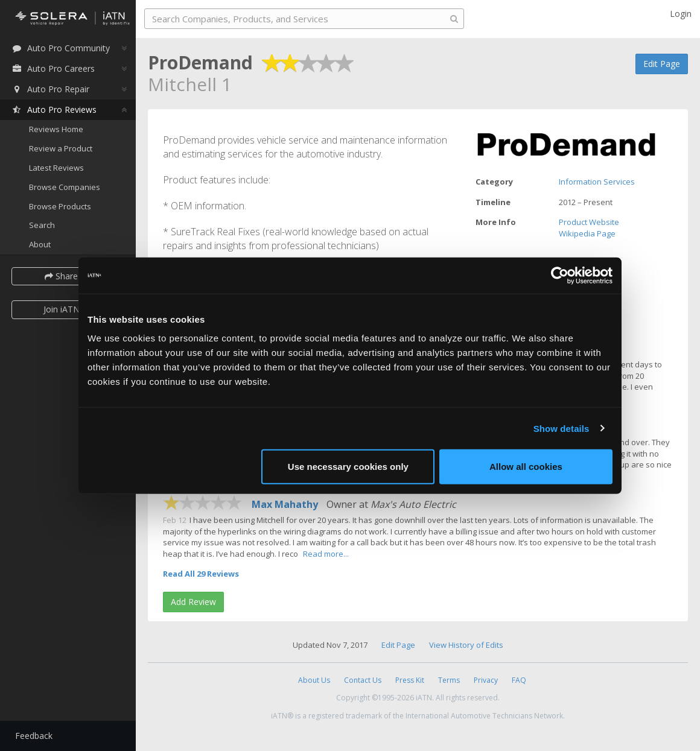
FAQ (519, 680)
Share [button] (62, 276)
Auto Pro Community (61, 48)
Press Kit (410, 680)
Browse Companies (65, 187)
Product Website (589, 222)
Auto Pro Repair (50, 89)
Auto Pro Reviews (54, 109)
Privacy (486, 680)
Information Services (597, 182)
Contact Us (363, 680)
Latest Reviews (56, 168)
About (40, 244)
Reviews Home (56, 129)
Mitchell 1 (190, 84)
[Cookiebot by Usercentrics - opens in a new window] (560, 275)
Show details (562, 428)
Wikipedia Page (587, 233)
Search (42, 225)
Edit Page (662, 64)
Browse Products (60, 206)
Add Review (193, 602)
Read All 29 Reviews (201, 574)
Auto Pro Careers (53, 68)
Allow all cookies (526, 467)
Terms (449, 680)
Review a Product (61, 148)
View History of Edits (466, 645)
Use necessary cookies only (348, 467)
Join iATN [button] (62, 309)
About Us (314, 680)
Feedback (34, 736)
